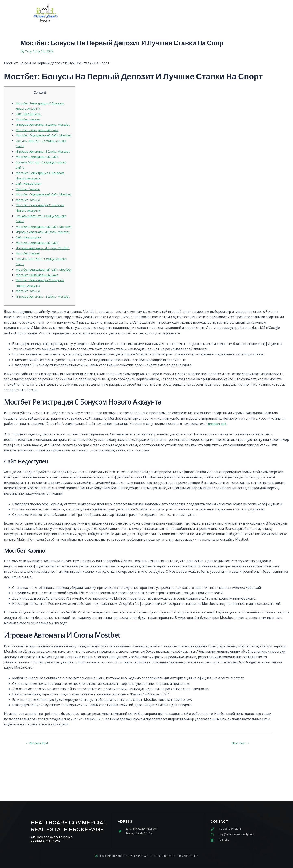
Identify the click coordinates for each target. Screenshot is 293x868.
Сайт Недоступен (29, 114)
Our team (157, 13)
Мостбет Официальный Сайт (39, 135)
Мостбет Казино (29, 119)
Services (131, 13)
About (107, 13)
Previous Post (38, 791)
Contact (184, 13)
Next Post (241, 791)
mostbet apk (218, 472)
